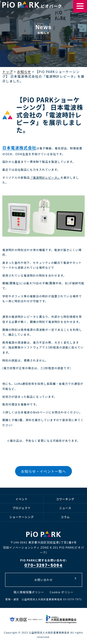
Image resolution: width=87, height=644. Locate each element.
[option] (43, 42)
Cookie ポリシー (62, 592)
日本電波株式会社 (19, 148)
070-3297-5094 (43, 565)
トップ (8, 72)
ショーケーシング (22, 517)
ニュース (65, 508)
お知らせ (24, 72)
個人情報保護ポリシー (29, 592)
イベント (22, 499)
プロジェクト (22, 508)
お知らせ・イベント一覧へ (43, 471)
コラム (65, 517)
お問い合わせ (55, 579)
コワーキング (65, 499)
